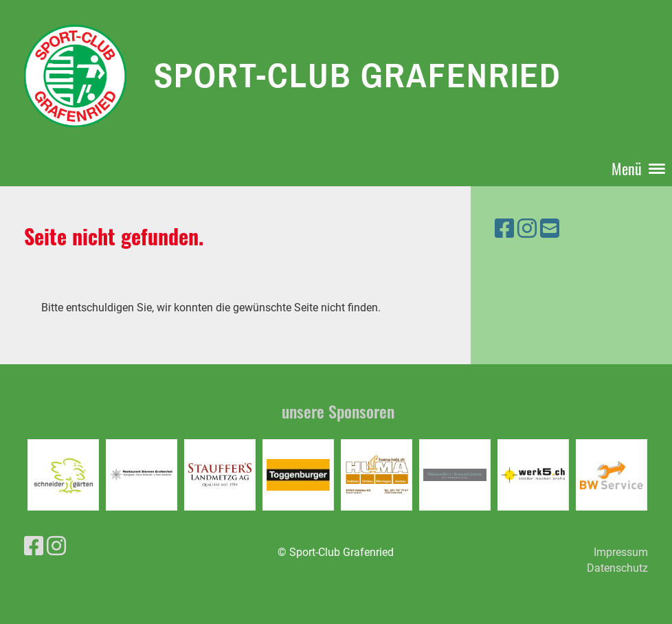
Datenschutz (617, 568)
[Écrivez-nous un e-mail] (550, 229)
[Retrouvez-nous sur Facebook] (504, 229)
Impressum (621, 552)
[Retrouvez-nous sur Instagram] (527, 229)
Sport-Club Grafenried (358, 75)
